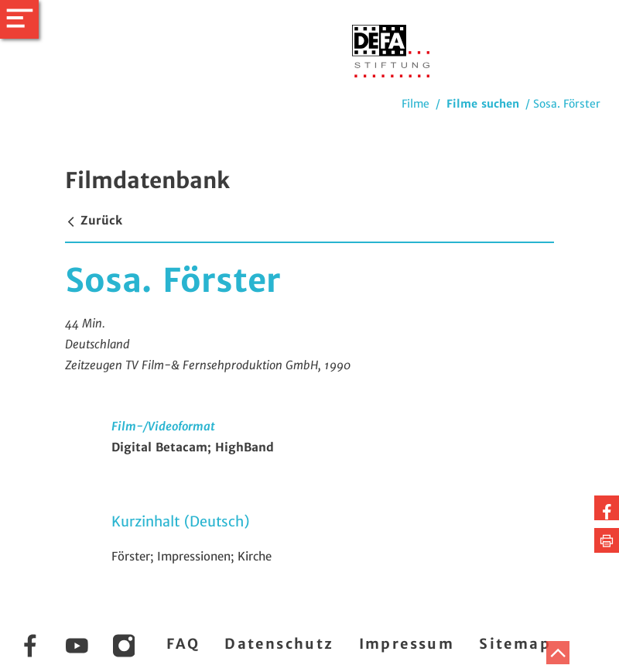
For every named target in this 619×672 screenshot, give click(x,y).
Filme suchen (483, 104)
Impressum (407, 644)
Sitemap (515, 644)
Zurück (94, 220)
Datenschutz (279, 644)
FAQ (183, 644)
